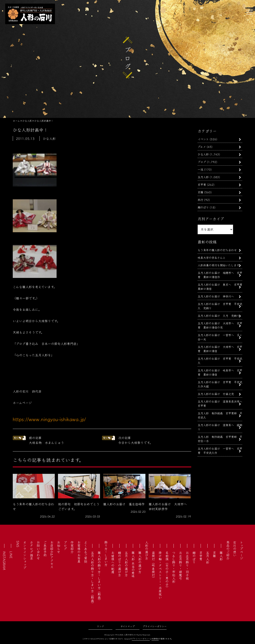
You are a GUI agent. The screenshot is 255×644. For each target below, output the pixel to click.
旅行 (200, 200)
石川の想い (235, 549)
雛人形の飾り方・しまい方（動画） (99, 577)
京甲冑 (202, 184)
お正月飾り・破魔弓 (180, 565)
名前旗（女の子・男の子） (167, 570)
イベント (203, 139)
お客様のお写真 (79, 552)
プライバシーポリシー (155, 626)
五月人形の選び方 (126, 564)
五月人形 (203, 177)
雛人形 (221, 556)
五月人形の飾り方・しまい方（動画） (92, 578)
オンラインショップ (25, 555)
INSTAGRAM (4, 561)
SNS (18, 544)
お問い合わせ (38, 550)
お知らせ (59, 547)
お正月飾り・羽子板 (187, 565)
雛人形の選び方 (140, 562)
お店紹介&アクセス (52, 555)
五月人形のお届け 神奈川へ (216, 296)
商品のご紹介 (228, 550)
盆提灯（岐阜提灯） (153, 565)
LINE (11, 555)
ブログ (202, 162)
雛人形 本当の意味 (133, 564)
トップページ (241, 550)
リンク (100, 626)
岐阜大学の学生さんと (212, 257)
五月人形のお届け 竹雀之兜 (216, 394)
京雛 (200, 192)
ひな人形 (203, 154)
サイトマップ (128, 626)
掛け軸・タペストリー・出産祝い (160, 575)
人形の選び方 (147, 550)
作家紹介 (72, 547)
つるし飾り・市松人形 (174, 567)
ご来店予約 (45, 549)
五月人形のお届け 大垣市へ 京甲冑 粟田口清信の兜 (220, 325)
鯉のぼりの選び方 (120, 564)
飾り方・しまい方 (106, 553)
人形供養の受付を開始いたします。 (220, 265)
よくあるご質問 (86, 552)
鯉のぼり (203, 207)
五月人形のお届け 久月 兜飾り (219, 316)
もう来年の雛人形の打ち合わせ (217, 250)
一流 (200, 169)
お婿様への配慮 (113, 562)
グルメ (202, 147)
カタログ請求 (31, 550)
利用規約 (155, 639)
